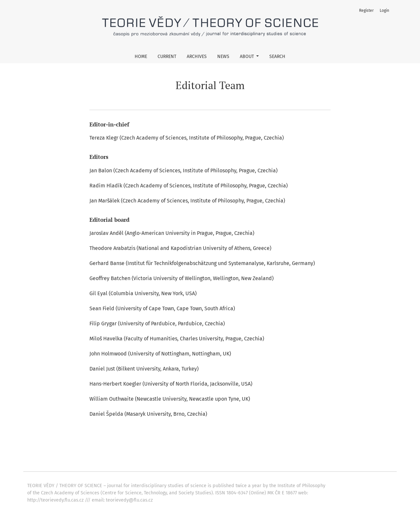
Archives (197, 57)
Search (277, 57)
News (223, 57)
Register (366, 10)
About (248, 57)
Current (167, 57)
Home (141, 57)
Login (384, 10)
